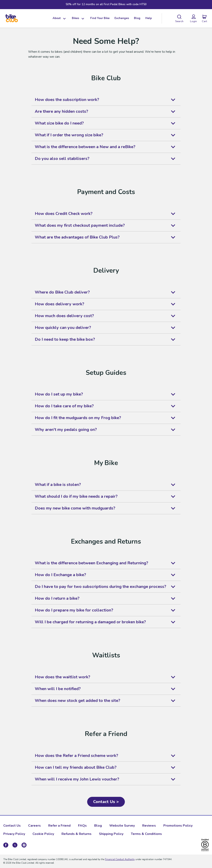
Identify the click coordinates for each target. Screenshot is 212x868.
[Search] (179, 18)
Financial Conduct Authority (120, 859)
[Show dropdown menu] (64, 18)
